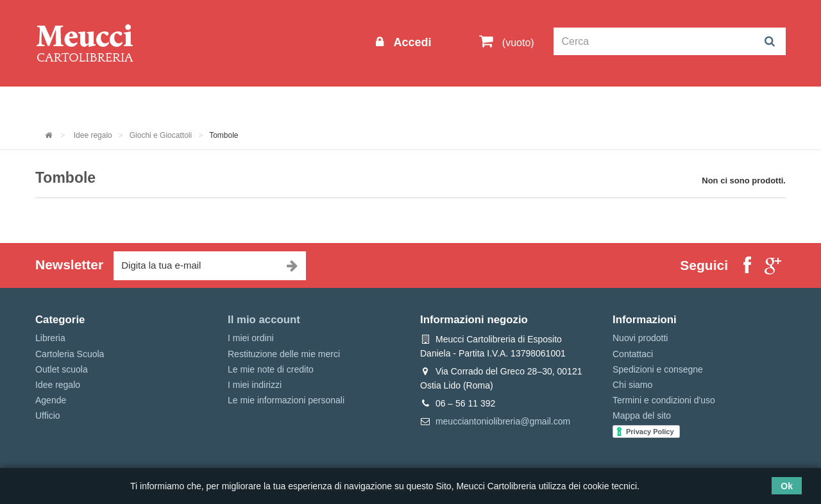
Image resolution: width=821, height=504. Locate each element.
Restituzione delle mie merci (284, 354)
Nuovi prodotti (640, 338)
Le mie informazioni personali (286, 400)
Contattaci (633, 354)
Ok (787, 486)
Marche (453, 104)
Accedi (410, 42)
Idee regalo (388, 104)
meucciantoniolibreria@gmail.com (503, 421)
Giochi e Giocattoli (161, 135)
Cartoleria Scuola (245, 104)
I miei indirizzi (255, 385)
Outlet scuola (154, 104)
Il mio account (264, 320)
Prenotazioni (520, 104)
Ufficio (48, 416)
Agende (51, 400)
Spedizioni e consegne (658, 369)
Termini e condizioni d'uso (664, 400)
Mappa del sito (642, 416)
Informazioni (74, 104)
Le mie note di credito (271, 369)
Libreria (323, 104)
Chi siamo (632, 385)
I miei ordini (251, 338)
